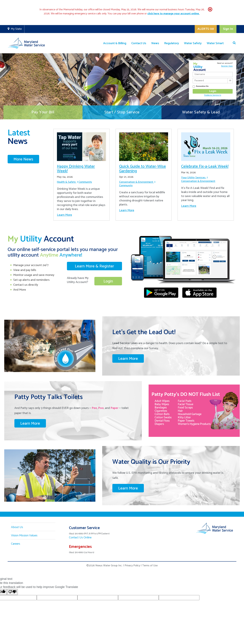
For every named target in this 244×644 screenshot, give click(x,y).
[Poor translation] (12, 592)
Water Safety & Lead (201, 112)
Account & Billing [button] (115, 43)
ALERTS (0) (206, 29)
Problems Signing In (213, 95)
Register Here (227, 66)
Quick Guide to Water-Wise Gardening (143, 169)
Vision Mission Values (24, 536)
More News (23, 159)
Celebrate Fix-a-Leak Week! (205, 166)
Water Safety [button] (193, 43)
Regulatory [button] (172, 43)
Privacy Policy (132, 566)
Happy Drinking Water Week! (76, 169)
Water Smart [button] (215, 43)
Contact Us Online (80, 538)
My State (16, 29)
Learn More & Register (94, 266)
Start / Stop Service (122, 112)
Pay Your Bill (43, 112)
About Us (17, 527)
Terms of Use (150, 566)
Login (108, 281)
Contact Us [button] (139, 43)
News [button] (155, 43)
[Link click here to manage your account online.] (174, 14)
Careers (16, 544)
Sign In (228, 29)
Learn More (64, 215)
